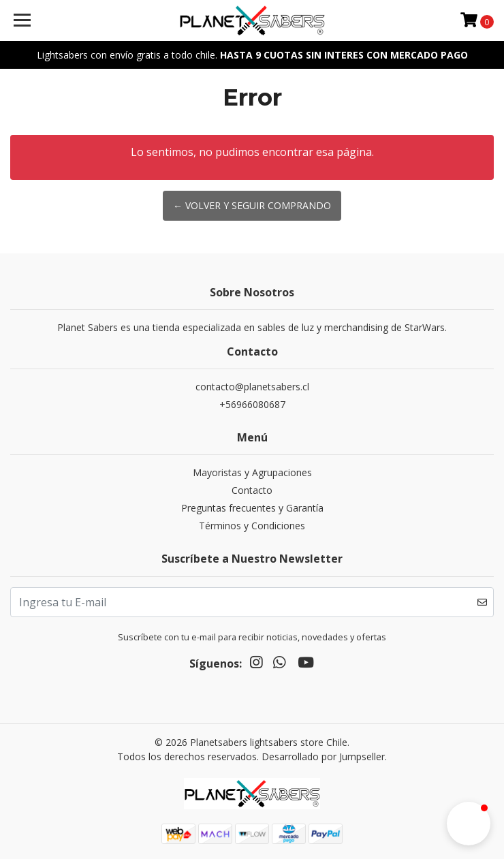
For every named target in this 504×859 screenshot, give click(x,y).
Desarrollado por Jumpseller (323, 756)
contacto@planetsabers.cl (252, 387)
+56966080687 (252, 404)
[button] (469, 824)
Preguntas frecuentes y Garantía (252, 508)
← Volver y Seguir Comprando (252, 205)
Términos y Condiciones (252, 526)
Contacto (252, 490)
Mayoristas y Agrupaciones (252, 472)
